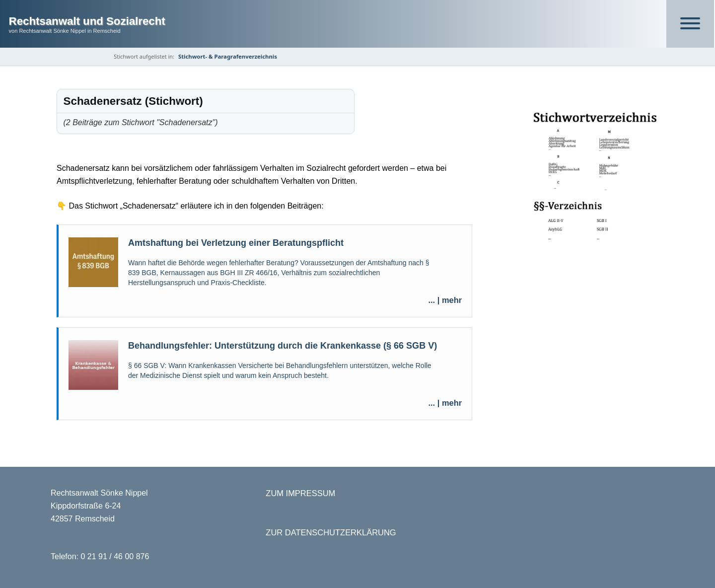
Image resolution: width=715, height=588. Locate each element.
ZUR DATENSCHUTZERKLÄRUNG (331, 532)
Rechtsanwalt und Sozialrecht (87, 21)
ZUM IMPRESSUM (300, 493)
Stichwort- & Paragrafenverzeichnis (228, 56)
